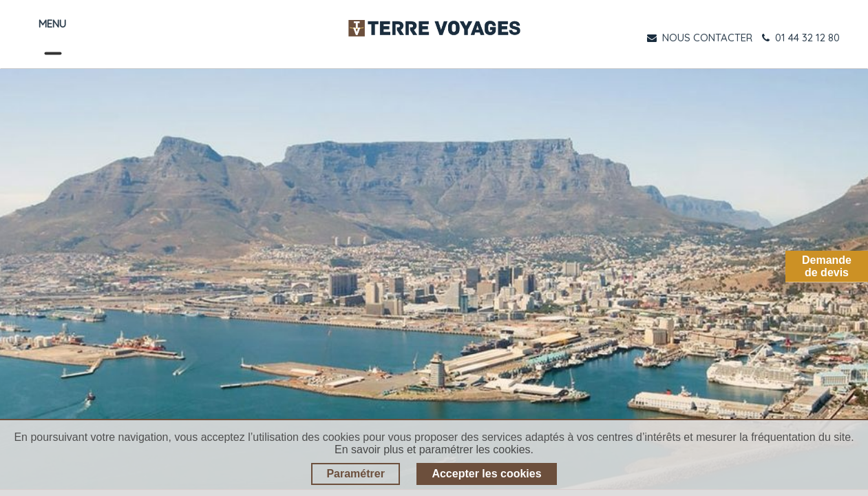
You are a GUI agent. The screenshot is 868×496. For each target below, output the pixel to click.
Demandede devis (827, 266)
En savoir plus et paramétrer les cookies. (434, 449)
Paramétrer (356, 474)
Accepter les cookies (486, 474)
